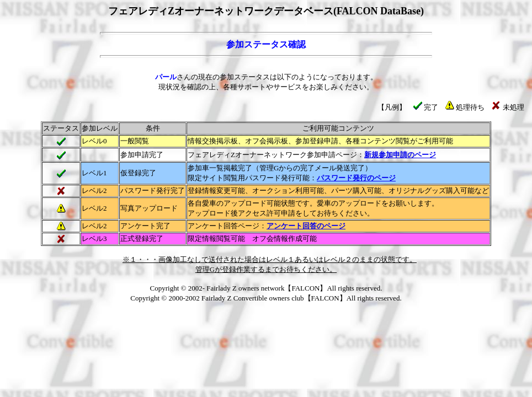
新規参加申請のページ (400, 155)
